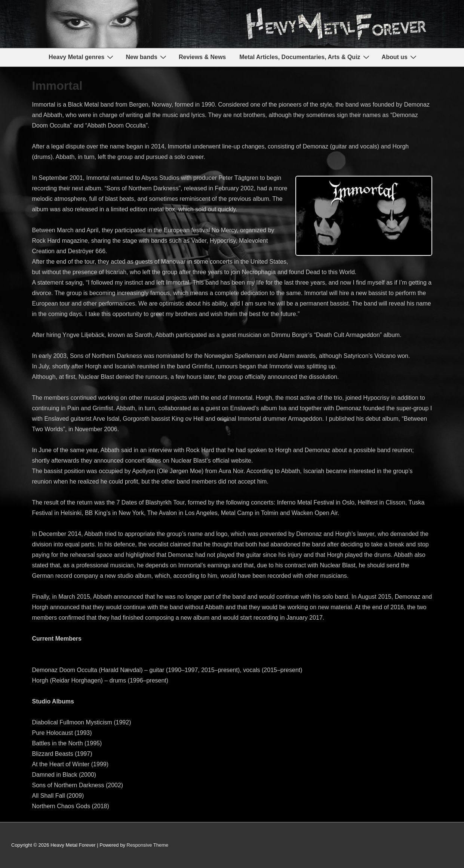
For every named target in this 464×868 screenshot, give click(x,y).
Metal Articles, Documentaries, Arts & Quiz (305, 57)
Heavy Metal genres (82, 57)
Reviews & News (202, 57)
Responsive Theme (148, 845)
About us (400, 57)
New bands (147, 57)
